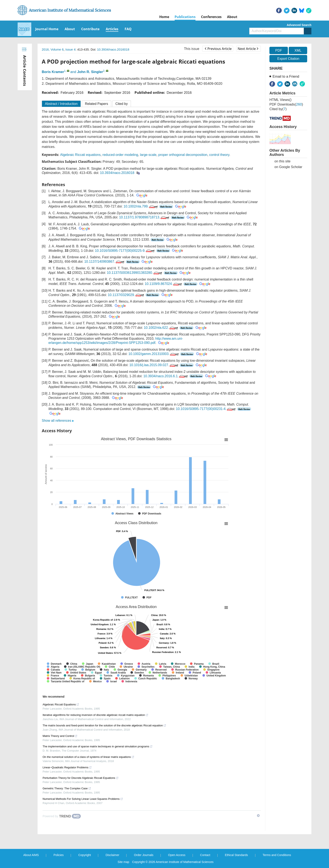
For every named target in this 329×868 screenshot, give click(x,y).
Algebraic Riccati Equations (61, 704)
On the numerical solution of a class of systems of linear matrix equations (88, 757)
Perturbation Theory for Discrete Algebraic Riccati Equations (81, 778)
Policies (59, 855)
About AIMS (31, 855)
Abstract (61, 104)
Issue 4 (70, 49)
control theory (219, 155)
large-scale (148, 155)
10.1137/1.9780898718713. (144, 217)
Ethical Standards (236, 855)
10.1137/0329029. (126, 295)
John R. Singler (90, 72)
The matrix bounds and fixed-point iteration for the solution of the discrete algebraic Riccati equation (104, 725)
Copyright (85, 855)
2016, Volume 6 (53, 49)
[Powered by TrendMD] (62, 816)
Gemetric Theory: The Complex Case (67, 788)
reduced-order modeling (120, 155)
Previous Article (218, 49)
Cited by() (278, 109)
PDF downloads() (286, 104)
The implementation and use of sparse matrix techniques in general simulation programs (98, 746)
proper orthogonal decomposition (183, 155)
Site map (123, 862)
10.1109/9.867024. (164, 284)
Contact (205, 855)
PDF (279, 50)
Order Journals (144, 855)
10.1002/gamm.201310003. (154, 354)
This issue (192, 49)
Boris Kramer (53, 72)
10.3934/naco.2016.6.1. (166, 376)
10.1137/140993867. (105, 262)
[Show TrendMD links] (258, 816)
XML (298, 50)
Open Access (177, 855)
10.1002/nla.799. (141, 206)
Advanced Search (299, 25)
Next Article (248, 49)
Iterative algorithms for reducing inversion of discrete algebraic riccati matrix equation (95, 715)
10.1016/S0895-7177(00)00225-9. (125, 251)
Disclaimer (112, 855)
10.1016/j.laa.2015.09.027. (154, 365)
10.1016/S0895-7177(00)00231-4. (206, 409)
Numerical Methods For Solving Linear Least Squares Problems (83, 799)
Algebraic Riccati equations (80, 155)
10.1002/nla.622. (161, 328)
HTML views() (280, 100)
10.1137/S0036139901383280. (135, 273)
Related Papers (97, 104)
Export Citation (288, 59)
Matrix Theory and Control (60, 736)
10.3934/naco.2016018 (113, 49)
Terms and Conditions (277, 855)
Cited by (122, 104)
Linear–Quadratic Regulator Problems (67, 767)
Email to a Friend (286, 76)
